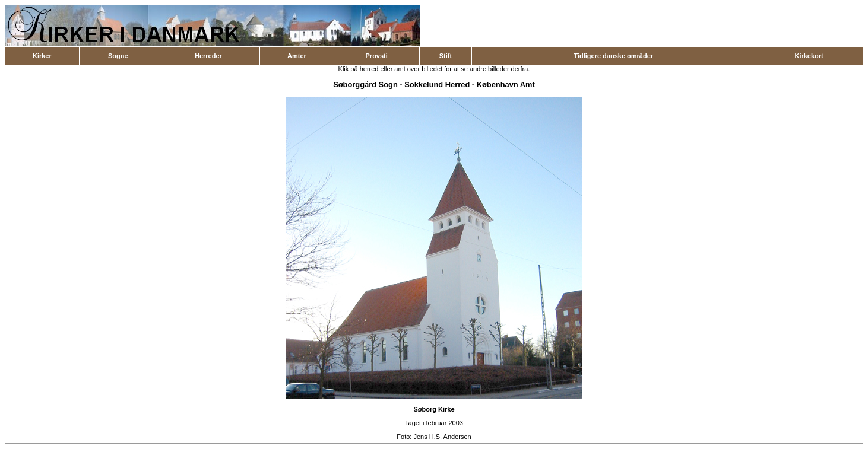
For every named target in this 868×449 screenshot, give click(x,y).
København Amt (506, 85)
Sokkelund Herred (437, 85)
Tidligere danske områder (613, 56)
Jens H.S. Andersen (442, 437)
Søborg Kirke (434, 409)
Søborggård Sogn (365, 85)
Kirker (42, 56)
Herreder (208, 56)
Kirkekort (809, 56)
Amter (297, 56)
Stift (446, 56)
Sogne (118, 56)
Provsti (377, 56)
